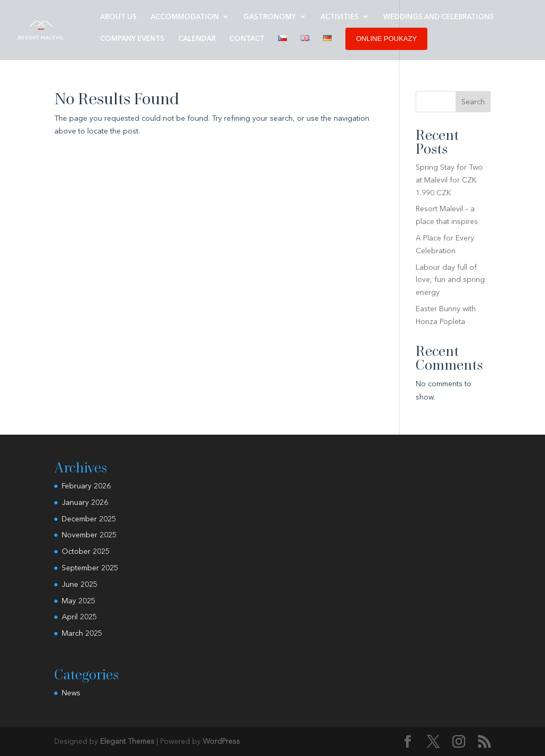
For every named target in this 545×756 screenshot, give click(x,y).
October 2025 (86, 551)
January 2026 (85, 502)
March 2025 (82, 633)
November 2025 (89, 535)
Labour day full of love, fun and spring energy (450, 280)
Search (473, 102)
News (71, 693)
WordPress (221, 741)
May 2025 (79, 601)
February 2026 (86, 486)
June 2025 (80, 584)
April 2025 (79, 617)
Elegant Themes (127, 741)
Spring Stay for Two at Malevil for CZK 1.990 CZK (449, 180)
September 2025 (90, 568)
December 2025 (89, 519)
